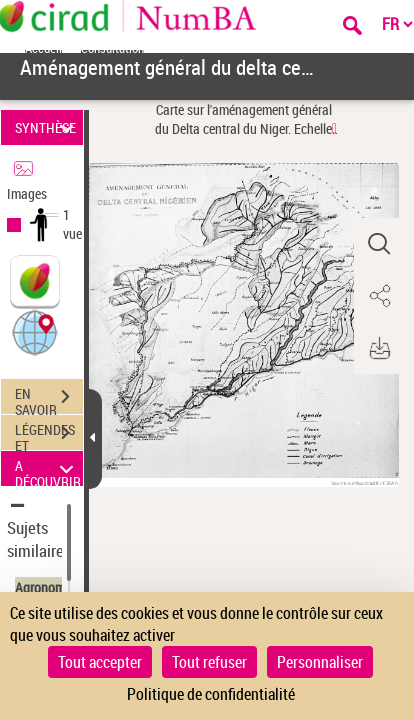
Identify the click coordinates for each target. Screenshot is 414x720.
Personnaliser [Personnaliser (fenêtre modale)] (320, 662)
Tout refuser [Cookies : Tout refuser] (209, 662)
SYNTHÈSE (47, 127)
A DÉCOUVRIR (48, 468)
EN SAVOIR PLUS (49, 399)
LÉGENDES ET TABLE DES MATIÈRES (49, 435)
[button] (35, 331)
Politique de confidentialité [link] (211, 694)
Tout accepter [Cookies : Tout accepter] (100, 662)
